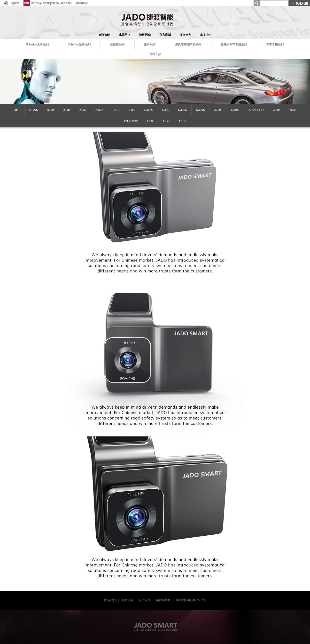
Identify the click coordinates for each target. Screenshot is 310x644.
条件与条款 (163, 600)
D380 (217, 110)
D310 (66, 110)
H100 (292, 110)
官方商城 (165, 35)
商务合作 (186, 35)
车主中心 (206, 35)
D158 (132, 110)
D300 (50, 110)
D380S (234, 110)
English (11, 3)
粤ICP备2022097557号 (191, 600)
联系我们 (110, 600)
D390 (166, 110)
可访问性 (145, 600)
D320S (200, 110)
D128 (167, 121)
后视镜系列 (117, 45)
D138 (183, 121)
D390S (183, 110)
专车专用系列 (275, 45)
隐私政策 (127, 600)
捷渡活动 (145, 35)
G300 (151, 121)
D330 (82, 110)
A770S (33, 110)
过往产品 (155, 54)
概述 (17, 110)
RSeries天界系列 (38, 45)
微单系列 (150, 45)
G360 (276, 110)
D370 (116, 110)
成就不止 (124, 35)
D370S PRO (256, 110)
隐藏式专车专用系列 (234, 45)
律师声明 (82, 3)
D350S (99, 110)
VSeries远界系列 (79, 45)
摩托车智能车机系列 (188, 45)
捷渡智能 (104, 35)
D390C (149, 110)
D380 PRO (131, 121)
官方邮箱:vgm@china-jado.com (48, 3)
